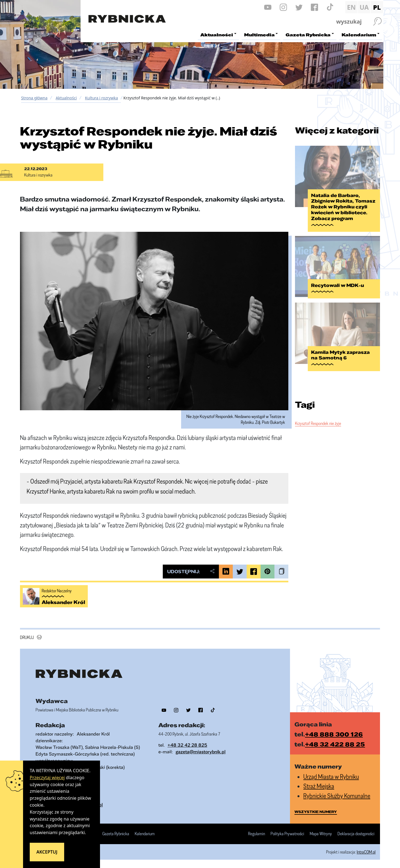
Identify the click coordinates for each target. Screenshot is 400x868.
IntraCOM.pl (366, 852)
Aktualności (66, 98)
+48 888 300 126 (334, 734)
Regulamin (257, 834)
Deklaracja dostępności (356, 834)
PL (377, 7)
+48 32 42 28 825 (187, 745)
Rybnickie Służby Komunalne (337, 796)
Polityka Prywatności (287, 834)
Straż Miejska (319, 786)
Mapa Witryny (321, 834)
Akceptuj (47, 852)
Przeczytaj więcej (47, 778)
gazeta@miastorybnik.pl (201, 752)
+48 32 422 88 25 (335, 744)
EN (351, 7)
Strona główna (34, 98)
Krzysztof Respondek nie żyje (318, 419)
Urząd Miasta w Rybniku (331, 777)
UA (364, 7)
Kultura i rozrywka (102, 98)
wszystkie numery (316, 812)
